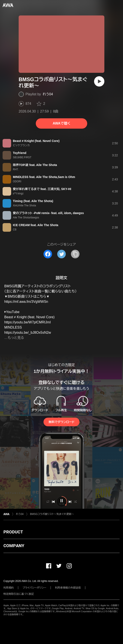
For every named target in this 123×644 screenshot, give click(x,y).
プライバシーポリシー (34, 588)
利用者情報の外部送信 (68, 588)
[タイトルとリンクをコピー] (75, 254)
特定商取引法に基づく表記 (19, 594)
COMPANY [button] (14, 546)
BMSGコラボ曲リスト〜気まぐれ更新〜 (52, 514)
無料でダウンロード (61, 422)
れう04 (48, 94)
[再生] (99, 81)
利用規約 (9, 588)
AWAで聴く (61, 123)
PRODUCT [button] (13, 532)
